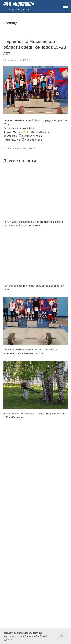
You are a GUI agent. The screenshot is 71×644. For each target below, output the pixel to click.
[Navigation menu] (65, 6)
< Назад (10, 24)
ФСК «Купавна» (19, 4)
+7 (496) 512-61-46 (19, 10)
